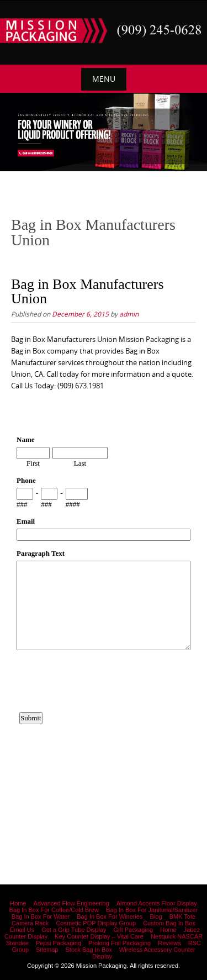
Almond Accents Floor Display (157, 903)
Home (18, 903)
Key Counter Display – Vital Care (99, 936)
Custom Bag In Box (169, 923)
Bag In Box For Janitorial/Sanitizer (152, 910)
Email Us (22, 930)
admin (129, 314)
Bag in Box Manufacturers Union (87, 291)
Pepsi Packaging (59, 943)
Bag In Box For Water (41, 916)
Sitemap (47, 950)
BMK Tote (183, 916)
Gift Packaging (134, 930)
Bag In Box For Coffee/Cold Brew (54, 910)
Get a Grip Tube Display (74, 930)
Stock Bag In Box (89, 950)
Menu (104, 79)
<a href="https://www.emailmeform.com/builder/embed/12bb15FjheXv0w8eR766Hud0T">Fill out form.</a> (104, 616)
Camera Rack (30, 923)
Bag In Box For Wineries (110, 916)
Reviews (169, 943)
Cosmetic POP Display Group (96, 923)
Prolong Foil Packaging (120, 943)
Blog (156, 916)
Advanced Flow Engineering (71, 903)
